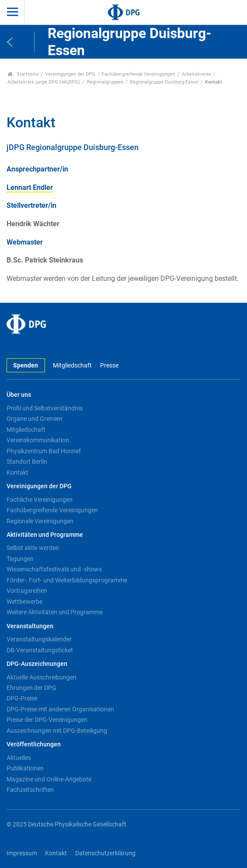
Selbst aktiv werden (33, 548)
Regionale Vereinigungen (40, 521)
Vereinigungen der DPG (70, 74)
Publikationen (25, 768)
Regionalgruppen (105, 82)
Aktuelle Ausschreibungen (42, 677)
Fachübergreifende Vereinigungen (138, 74)
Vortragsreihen (27, 591)
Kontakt (17, 472)
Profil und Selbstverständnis (45, 408)
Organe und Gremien (35, 419)
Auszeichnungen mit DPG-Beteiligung (57, 731)
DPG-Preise (22, 698)
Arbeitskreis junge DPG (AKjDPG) (44, 82)
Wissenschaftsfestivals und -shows (54, 569)
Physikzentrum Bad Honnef (44, 451)
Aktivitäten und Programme (45, 535)
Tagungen (20, 559)
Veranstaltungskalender (39, 639)
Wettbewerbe (24, 602)
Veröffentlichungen (34, 744)
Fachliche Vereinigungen (40, 500)
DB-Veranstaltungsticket (40, 650)
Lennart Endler (30, 187)
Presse (109, 366)
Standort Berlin (27, 462)
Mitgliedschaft (72, 366)
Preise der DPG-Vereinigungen (47, 720)
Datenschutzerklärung (105, 853)
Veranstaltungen (30, 626)
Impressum (22, 853)
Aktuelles (19, 758)
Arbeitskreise (197, 74)
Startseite (23, 74)
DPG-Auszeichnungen (37, 664)
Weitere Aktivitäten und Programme (55, 612)
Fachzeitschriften (30, 790)
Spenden (26, 366)
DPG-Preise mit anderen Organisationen (60, 709)
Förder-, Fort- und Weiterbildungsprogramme (67, 580)
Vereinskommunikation (38, 440)
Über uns (19, 395)
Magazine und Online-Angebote (49, 779)
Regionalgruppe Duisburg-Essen (164, 82)
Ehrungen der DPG (31, 688)
